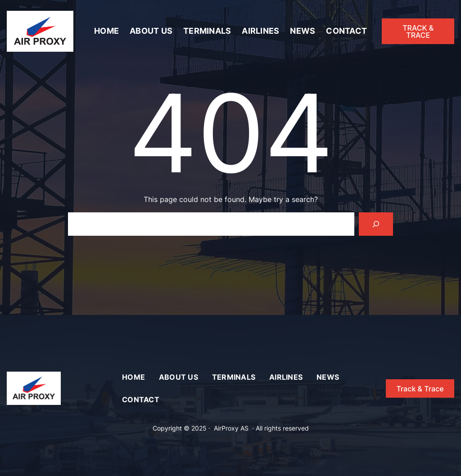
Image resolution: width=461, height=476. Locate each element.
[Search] (376, 224)
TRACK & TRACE (418, 31)
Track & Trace (420, 389)
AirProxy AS (231, 428)
